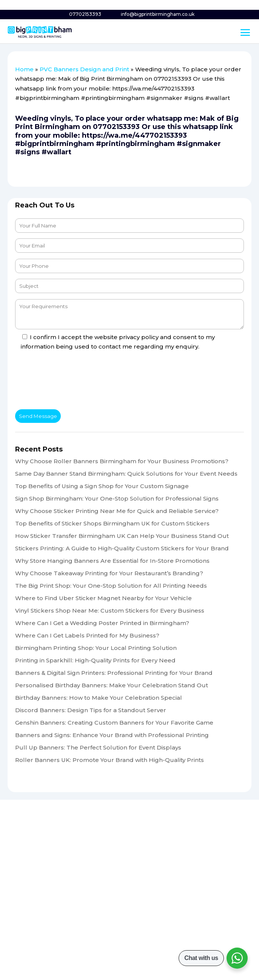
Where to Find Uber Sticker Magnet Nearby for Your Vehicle (103, 598)
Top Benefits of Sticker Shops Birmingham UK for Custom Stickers (112, 523)
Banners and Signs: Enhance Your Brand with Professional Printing (112, 735)
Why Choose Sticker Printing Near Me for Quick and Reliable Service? (117, 511)
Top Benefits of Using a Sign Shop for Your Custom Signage (102, 486)
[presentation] (72, 381)
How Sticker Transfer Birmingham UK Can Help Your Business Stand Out (122, 536)
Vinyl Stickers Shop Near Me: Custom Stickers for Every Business (110, 611)
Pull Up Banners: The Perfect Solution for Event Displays (98, 747)
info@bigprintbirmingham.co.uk (158, 14)
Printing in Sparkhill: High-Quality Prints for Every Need (95, 660)
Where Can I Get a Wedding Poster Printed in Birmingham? (102, 623)
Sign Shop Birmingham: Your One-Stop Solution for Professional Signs (117, 498)
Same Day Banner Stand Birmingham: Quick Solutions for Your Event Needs (126, 474)
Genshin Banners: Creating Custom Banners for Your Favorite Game (114, 723)
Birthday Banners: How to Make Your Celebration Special (99, 698)
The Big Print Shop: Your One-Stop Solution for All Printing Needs (111, 586)
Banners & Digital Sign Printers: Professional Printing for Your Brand (114, 673)
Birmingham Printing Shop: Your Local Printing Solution (96, 648)
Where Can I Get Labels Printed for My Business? (87, 635)
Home (24, 69)
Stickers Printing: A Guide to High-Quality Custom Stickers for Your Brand (122, 548)
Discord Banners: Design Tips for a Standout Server (91, 710)
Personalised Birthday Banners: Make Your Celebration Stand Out (112, 685)
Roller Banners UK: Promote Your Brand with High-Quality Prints (109, 760)
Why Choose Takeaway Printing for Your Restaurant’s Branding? (109, 573)
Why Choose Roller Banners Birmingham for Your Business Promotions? (122, 461)
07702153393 (85, 14)
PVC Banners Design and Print (84, 69)
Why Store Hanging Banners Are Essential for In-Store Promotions (112, 561)
